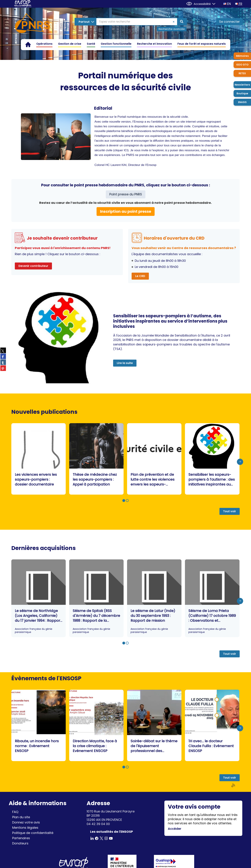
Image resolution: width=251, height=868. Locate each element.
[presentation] (240, 462)
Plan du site (21, 817)
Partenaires (21, 838)
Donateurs (20, 843)
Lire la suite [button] (125, 363)
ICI (126, 150)
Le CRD (140, 276)
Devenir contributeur (33, 266)
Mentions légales (25, 828)
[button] (124, 501)
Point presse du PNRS (126, 194)
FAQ (15, 812)
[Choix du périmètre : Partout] (86, 22)
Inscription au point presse (126, 211)
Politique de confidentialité (33, 833)
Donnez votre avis (26, 822)
